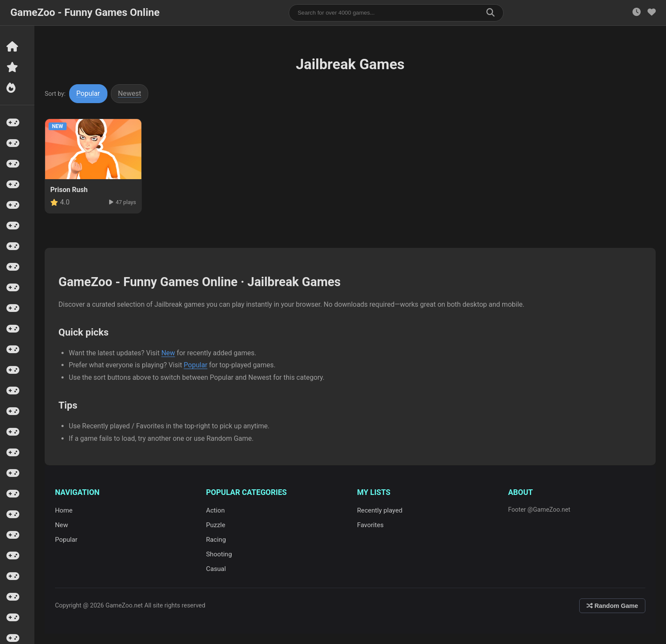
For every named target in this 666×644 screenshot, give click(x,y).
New (168, 353)
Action (216, 510)
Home (64, 510)
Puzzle (216, 525)
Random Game (612, 606)
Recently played (380, 510)
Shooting (219, 554)
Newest (130, 93)
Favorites (370, 525)
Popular (88, 93)
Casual (216, 569)
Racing (216, 540)
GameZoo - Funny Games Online (85, 12)
